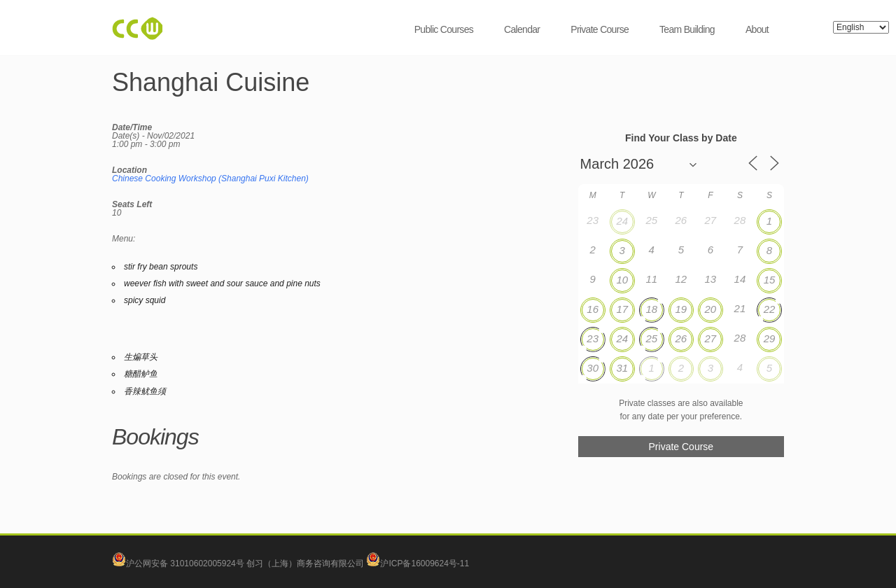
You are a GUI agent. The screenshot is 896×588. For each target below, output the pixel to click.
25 (651, 338)
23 (593, 338)
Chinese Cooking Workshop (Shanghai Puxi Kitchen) (210, 178)
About (757, 29)
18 (651, 309)
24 (622, 221)
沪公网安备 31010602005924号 (185, 563)
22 (770, 309)
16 (593, 309)
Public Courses (444, 29)
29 (770, 338)
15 (770, 280)
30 (593, 368)
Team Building (687, 29)
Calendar (522, 29)
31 (622, 368)
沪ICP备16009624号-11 (418, 563)
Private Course (600, 29)
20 (711, 309)
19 (681, 309)
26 (681, 338)
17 (622, 309)
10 (622, 280)
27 (711, 338)
